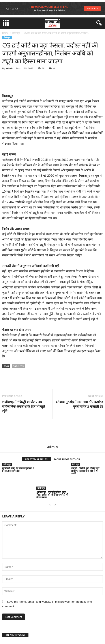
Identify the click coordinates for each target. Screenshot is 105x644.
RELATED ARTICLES (36, 459)
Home (5, 33)
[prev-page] (50, 505)
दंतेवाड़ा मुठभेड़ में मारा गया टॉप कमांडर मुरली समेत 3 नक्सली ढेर (79, 404)
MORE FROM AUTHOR (67, 459)
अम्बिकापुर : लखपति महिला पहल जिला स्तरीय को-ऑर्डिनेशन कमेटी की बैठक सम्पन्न (52, 495)
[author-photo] (52, 432)
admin (9, 68)
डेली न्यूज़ (16, 33)
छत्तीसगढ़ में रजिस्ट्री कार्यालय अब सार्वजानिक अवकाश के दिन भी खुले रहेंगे (24, 406)
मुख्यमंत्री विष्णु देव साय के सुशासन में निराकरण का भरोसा (18, 469)
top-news (18, 366)
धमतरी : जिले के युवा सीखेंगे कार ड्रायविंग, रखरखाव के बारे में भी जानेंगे (85, 471)
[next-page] (55, 505)
